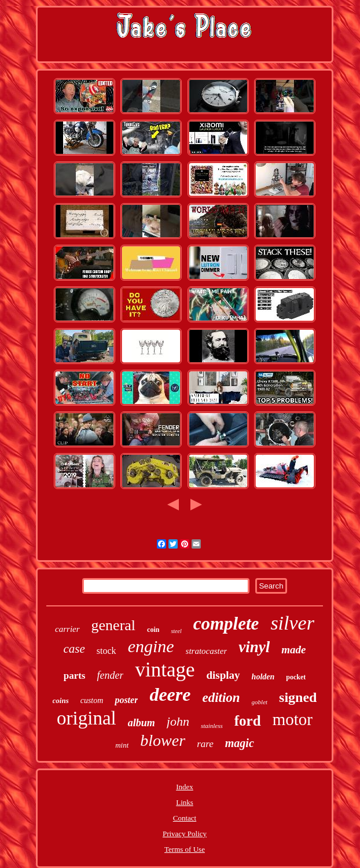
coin (153, 630)
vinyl (254, 647)
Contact (185, 818)
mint (122, 745)
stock (106, 651)
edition (221, 698)
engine (151, 646)
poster (126, 700)
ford (248, 721)
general (114, 625)
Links (185, 802)
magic (240, 743)
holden (263, 677)
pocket (296, 677)
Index (185, 787)
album (142, 723)
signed (298, 697)
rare (205, 744)
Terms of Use (185, 849)
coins (61, 700)
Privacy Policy (185, 834)
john (178, 721)
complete (226, 624)
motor (293, 719)
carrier (67, 629)
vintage (165, 670)
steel (176, 631)
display (223, 675)
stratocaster (207, 651)
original (87, 718)
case (74, 649)
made (293, 650)
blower (163, 740)
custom (92, 700)
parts (75, 676)
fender (110, 675)
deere (170, 694)
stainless (212, 726)
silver (292, 623)
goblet (260, 702)
